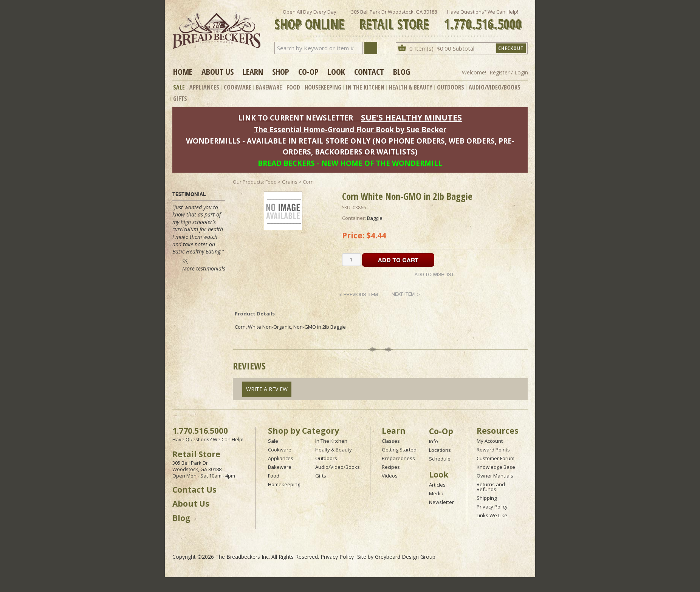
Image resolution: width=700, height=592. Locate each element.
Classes (391, 441)
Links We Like (492, 515)
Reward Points (493, 450)
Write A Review (267, 389)
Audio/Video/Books (495, 87)
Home (183, 71)
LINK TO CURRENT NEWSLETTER (296, 118)
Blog (402, 71)
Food (293, 87)
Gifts (180, 99)
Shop (281, 71)
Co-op (308, 71)
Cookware (238, 87)
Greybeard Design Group (405, 557)
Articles (437, 485)
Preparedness (398, 458)
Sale (179, 87)
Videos (390, 476)
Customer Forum (496, 458)
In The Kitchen (365, 87)
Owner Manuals (495, 476)
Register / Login (509, 72)
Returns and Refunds (491, 487)
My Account (490, 441)
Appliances (204, 87)
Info (434, 441)
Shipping (487, 498)
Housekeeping (323, 87)
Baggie (375, 218)
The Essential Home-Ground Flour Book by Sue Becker (350, 129)
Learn (253, 71)
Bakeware (269, 87)
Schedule (440, 459)
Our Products (248, 182)
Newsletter (441, 502)
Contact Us (194, 490)
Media (436, 493)
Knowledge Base (496, 467)
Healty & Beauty (334, 450)
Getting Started (399, 450)
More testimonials (204, 268)
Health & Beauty (411, 87)
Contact (369, 71)
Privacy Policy (492, 507)
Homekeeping (284, 484)
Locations (440, 450)
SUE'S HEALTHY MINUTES (411, 117)
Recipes (391, 467)
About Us (218, 71)
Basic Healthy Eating (196, 251)
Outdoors (451, 87)
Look (336, 71)
